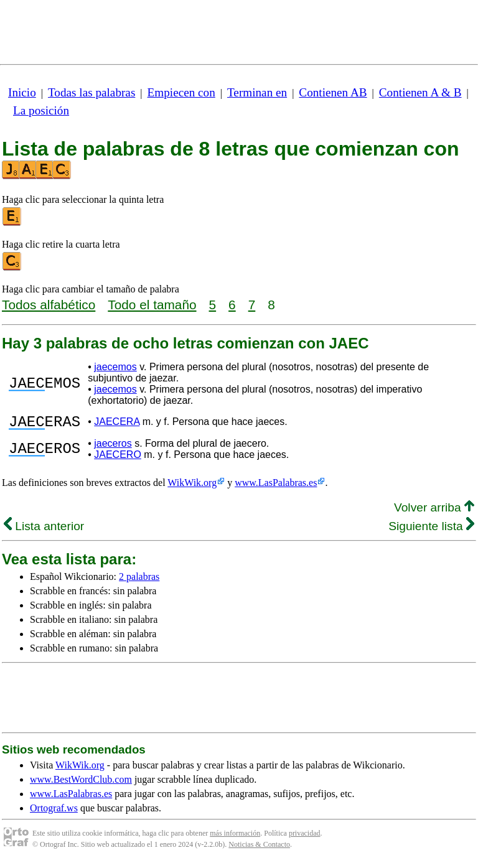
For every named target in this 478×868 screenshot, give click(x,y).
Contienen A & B (420, 92)
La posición (41, 110)
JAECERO (118, 458)
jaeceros (113, 447)
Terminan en (257, 92)
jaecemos (115, 367)
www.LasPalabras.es (276, 486)
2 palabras (139, 580)
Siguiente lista (431, 530)
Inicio (22, 92)
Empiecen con (181, 92)
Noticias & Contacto (259, 848)
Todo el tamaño (152, 305)
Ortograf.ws (54, 812)
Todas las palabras (91, 92)
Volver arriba (434, 511)
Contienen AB (333, 92)
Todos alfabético (49, 305)
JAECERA (117, 423)
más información (235, 837)
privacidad (305, 837)
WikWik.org (192, 486)
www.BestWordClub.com (81, 783)
